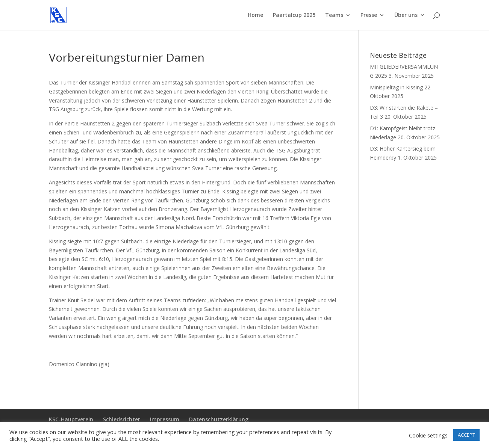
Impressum (165, 419)
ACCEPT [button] (466, 435)
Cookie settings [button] (428, 435)
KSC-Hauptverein (71, 419)
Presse (369, 15)
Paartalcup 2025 (294, 15)
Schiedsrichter (122, 419)
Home (255, 15)
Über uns (406, 15)
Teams (334, 15)
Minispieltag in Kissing (396, 87)
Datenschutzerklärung (219, 419)
